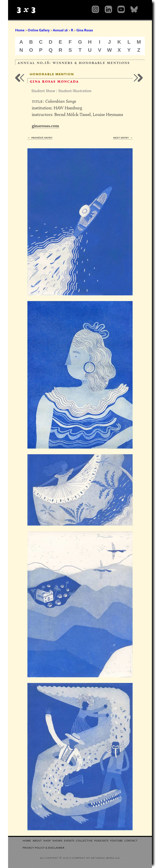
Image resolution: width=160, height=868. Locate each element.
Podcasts (101, 840)
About (37, 840)
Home (20, 30)
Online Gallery (39, 30)
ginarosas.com (46, 126)
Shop (47, 840)
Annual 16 (60, 30)
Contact (131, 840)
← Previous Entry (40, 137)
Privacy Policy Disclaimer (43, 847)
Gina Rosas (85, 30)
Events (69, 840)
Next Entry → (123, 137)
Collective (84, 840)
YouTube (116, 840)
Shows (57, 840)
